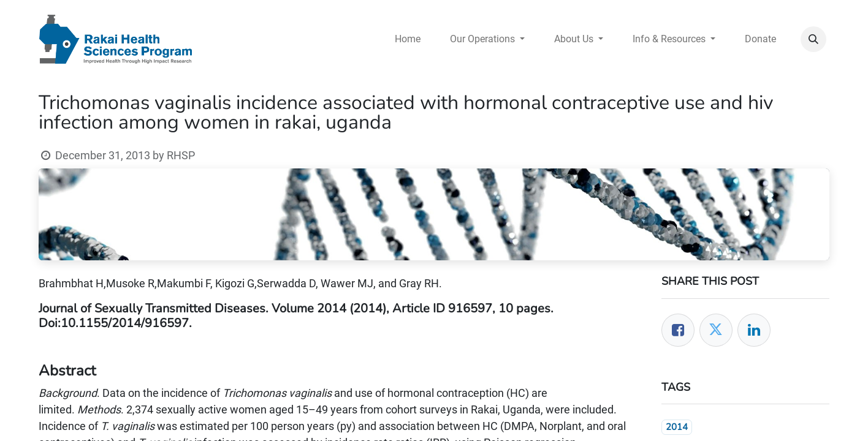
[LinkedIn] (754, 330)
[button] (813, 39)
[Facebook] (678, 330)
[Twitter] (716, 330)
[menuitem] (408, 39)
